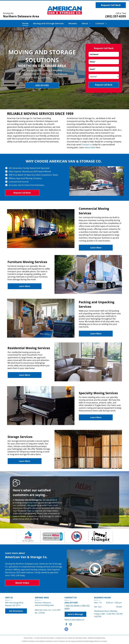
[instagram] (71, 625)
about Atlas (90, 147)
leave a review (19, 516)
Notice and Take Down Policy (77, 638)
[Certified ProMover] (77, 537)
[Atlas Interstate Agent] (28, 537)
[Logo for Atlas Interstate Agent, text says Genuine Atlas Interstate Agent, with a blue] (52, 537)
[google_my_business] (66, 629)
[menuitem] (25, 24)
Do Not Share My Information (45, 638)
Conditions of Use (61, 638)
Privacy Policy (28, 638)
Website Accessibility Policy (97, 638)
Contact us (87, 145)
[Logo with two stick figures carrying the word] (101, 537)
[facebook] (66, 625)
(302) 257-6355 (116, 16)
